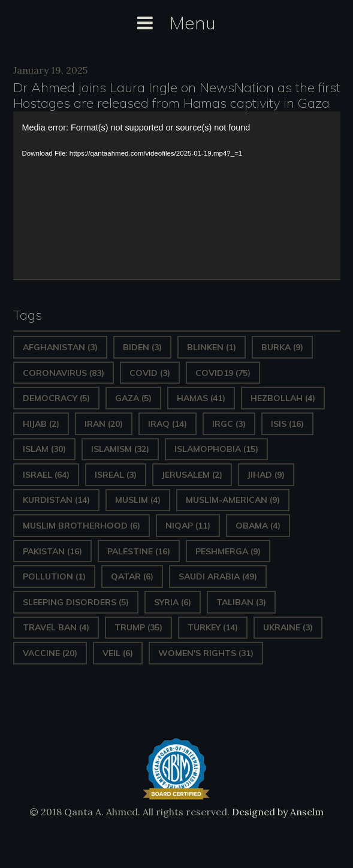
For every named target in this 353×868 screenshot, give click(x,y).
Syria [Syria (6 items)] (173, 602)
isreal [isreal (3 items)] (116, 475)
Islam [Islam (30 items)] (44, 449)
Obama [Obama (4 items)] (258, 526)
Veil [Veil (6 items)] (118, 653)
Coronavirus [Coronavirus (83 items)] (64, 373)
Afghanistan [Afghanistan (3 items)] (60, 347)
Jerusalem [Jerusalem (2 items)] (192, 475)
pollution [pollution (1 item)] (54, 576)
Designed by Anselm (277, 812)
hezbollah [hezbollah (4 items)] (283, 398)
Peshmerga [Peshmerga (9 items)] (228, 551)
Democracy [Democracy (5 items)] (56, 398)
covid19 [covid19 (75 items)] (223, 373)
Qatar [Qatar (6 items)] (132, 576)
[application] (177, 195)
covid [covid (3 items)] (150, 373)
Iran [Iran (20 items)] (104, 424)
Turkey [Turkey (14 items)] (213, 627)
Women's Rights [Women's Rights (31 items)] (206, 653)
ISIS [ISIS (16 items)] (287, 424)
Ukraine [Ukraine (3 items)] (288, 627)
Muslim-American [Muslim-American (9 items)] (233, 500)
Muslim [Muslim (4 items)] (138, 500)
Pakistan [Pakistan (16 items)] (52, 551)
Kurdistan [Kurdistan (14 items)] (56, 500)
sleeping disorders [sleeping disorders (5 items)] (76, 602)
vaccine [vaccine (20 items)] (50, 653)
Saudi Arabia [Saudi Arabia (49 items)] (218, 576)
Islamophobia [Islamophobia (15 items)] (216, 449)
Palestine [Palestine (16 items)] (139, 551)
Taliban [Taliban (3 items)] (241, 602)
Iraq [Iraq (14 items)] (168, 424)
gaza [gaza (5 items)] (133, 398)
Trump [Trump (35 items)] (138, 627)
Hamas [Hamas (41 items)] (201, 398)
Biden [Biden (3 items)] (142, 347)
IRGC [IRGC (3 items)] (229, 424)
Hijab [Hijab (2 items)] (41, 424)
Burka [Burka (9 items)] (282, 347)
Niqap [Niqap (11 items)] (188, 526)
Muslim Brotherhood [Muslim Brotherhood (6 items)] (82, 526)
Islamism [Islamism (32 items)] (120, 449)
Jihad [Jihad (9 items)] (266, 475)
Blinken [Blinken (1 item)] (212, 347)
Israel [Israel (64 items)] (46, 475)
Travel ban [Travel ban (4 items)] (56, 627)
